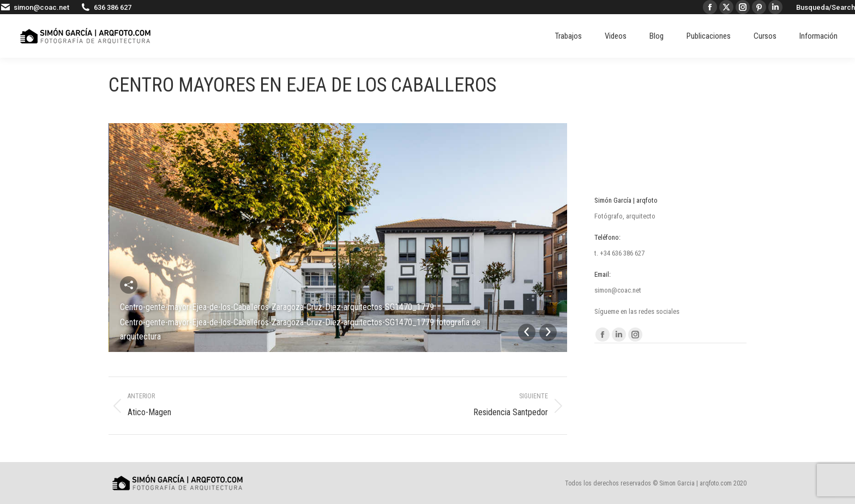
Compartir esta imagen (129, 285)
